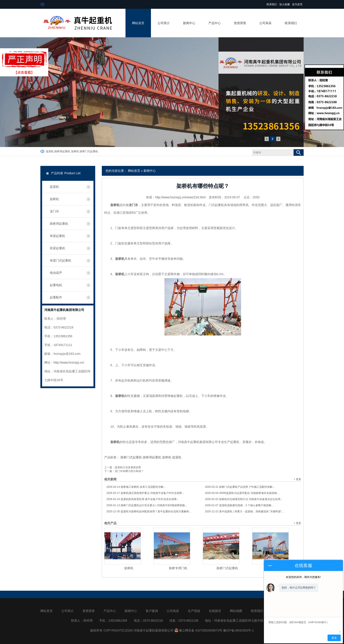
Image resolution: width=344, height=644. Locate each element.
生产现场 (194, 611)
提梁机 (50, 151)
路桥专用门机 (178, 568)
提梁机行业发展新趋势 (128, 467)
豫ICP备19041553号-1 (238, 630)
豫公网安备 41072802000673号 (198, 630)
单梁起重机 (57, 236)
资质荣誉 (240, 23)
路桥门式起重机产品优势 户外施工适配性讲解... (240, 487)
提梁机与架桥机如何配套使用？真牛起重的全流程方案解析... (149, 511)
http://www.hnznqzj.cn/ (69, 362)
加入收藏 (285, 4)
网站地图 (236, 611)
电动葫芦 (56, 273)
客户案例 (152, 611)
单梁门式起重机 (61, 260)
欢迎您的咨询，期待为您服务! (303, 577)
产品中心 (215, 23)
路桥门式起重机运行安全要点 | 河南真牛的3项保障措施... (147, 505)
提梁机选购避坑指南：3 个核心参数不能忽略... (239, 505)
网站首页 (138, 23)
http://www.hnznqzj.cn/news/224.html (180, 197)
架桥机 (75, 151)
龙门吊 (54, 211)
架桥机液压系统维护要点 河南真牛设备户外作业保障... (145, 493)
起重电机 (56, 285)
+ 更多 (297, 479)
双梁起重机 (57, 248)
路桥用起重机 (62, 151)
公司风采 (265, 23)
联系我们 (272, 4)
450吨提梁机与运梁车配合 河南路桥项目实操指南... (242, 493)
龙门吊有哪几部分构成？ (129, 471)
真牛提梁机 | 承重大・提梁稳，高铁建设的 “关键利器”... (244, 511)
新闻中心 (189, 23)
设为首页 (297, 4)
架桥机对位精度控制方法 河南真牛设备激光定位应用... (244, 499)
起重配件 (56, 297)
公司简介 (164, 23)
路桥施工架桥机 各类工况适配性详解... (136, 487)
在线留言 (215, 611)
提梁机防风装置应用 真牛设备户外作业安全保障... (143, 499)
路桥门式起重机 (89, 151)
